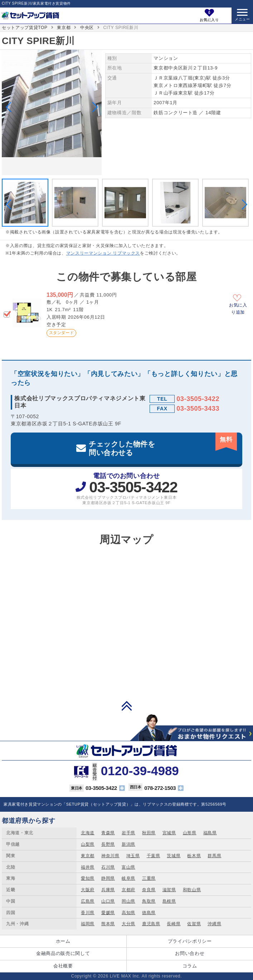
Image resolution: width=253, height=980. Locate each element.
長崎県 (174, 924)
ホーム (63, 941)
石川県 (108, 867)
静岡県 (108, 878)
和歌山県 (192, 890)
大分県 (128, 924)
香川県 (88, 913)
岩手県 (128, 833)
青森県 (108, 833)
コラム (190, 966)
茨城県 (174, 856)
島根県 (169, 901)
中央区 (87, 28)
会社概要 (63, 966)
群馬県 (214, 856)
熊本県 (108, 924)
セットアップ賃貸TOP (25, 28)
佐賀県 (194, 924)
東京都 (64, 28)
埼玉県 (133, 856)
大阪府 (88, 890)
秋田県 (149, 833)
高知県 (128, 913)
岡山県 (128, 901)
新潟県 (128, 844)
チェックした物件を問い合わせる (163, 445)
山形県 (190, 833)
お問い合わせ (190, 953)
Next (93, 107)
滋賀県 (169, 890)
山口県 (108, 901)
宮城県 (169, 833)
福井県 (88, 867)
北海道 (88, 833)
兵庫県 (108, 890)
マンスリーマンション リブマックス (103, 253)
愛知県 (88, 878)
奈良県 (149, 890)
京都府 (128, 890)
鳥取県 (149, 901)
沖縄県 (214, 924)
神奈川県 (110, 856)
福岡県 (88, 924)
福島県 (210, 833)
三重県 (149, 878)
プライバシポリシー (190, 941)
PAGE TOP (127, 706)
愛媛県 (108, 913)
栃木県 (194, 856)
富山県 (128, 867)
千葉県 (154, 856)
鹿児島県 (151, 924)
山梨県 (88, 844)
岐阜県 (128, 878)
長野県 (108, 844)
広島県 (88, 901)
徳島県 (149, 913)
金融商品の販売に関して (63, 953)
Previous (11, 107)
